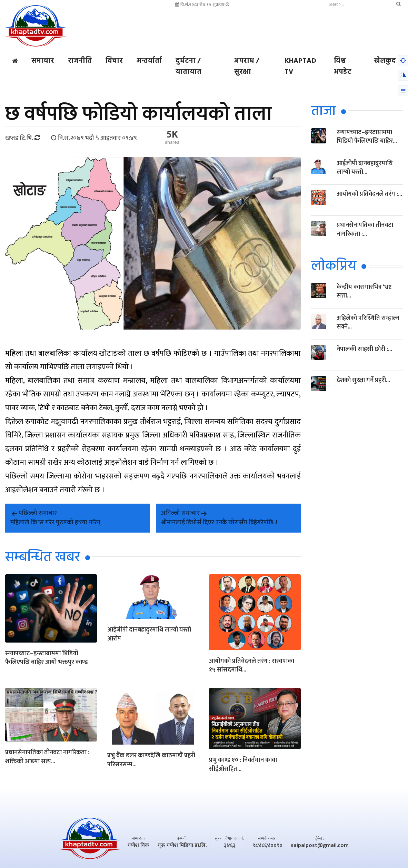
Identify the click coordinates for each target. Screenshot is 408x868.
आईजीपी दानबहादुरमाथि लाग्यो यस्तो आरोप (149, 635)
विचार (114, 61)
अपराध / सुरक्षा (247, 67)
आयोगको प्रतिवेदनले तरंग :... (369, 194)
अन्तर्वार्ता (149, 61)
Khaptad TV (300, 67)
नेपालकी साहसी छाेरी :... (364, 350)
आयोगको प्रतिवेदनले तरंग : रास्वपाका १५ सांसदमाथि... (252, 666)
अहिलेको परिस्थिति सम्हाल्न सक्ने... (368, 323)
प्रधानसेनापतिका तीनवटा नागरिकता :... (365, 230)
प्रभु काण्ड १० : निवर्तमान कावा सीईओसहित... (243, 765)
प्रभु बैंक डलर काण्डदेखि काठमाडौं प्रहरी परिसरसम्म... (151, 761)
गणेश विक (138, 846)
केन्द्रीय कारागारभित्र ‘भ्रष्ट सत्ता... (364, 292)
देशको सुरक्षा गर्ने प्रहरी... (363, 381)
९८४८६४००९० (267, 846)
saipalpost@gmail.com (320, 846)
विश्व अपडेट (343, 67)
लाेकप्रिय (334, 267)
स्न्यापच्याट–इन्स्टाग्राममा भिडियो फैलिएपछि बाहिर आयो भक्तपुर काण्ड (47, 658)
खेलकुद (385, 61)
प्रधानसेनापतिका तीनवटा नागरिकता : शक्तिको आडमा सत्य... (47, 758)
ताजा (324, 112)
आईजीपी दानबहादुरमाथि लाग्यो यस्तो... (365, 168)
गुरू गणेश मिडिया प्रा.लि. (182, 846)
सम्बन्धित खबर (43, 558)
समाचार (43, 61)
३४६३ (230, 846)
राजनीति (80, 61)
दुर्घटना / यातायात (188, 67)
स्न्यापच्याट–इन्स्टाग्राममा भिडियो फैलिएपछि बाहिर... (367, 137)
